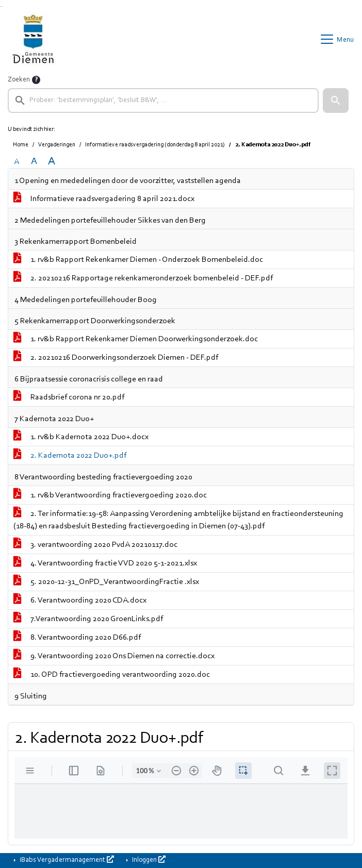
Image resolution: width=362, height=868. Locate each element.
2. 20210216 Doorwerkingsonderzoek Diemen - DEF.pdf (116, 358)
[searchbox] (163, 101)
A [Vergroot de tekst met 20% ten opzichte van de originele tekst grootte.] (34, 162)
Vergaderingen (57, 145)
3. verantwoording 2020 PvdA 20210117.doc (95, 545)
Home (21, 145)
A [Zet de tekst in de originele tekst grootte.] (17, 162)
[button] (336, 101)
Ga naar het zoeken (1, 6)
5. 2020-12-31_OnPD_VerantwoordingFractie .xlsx (106, 582)
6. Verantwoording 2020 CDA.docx (80, 600)
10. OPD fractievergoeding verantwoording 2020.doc (112, 675)
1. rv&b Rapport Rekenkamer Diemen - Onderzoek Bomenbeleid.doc (138, 260)
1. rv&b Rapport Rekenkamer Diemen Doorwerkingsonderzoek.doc (136, 339)
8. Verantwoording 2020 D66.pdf (77, 638)
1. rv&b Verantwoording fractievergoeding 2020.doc (110, 495)
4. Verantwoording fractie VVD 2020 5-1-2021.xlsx (105, 563)
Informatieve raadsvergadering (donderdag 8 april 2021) (155, 145)
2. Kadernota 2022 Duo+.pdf (70, 456)
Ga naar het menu (2, 6)
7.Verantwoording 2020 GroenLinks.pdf (88, 619)
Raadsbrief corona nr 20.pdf (69, 397)
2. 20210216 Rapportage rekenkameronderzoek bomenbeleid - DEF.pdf (143, 278)
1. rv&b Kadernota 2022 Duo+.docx (81, 437)
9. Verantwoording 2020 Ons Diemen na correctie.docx (114, 656)
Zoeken (19, 80)
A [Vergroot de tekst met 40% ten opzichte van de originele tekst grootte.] (52, 162)
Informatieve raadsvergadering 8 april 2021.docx (104, 199)
